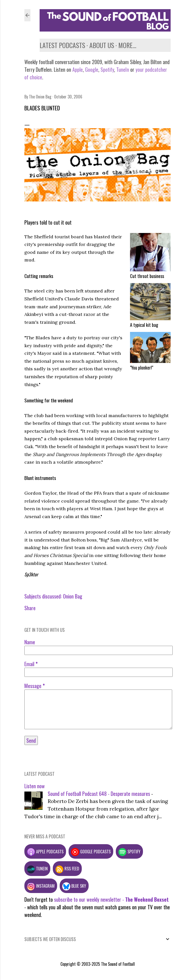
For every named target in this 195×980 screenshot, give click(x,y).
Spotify (107, 69)
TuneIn (123, 69)
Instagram (41, 886)
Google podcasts (91, 851)
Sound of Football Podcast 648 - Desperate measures (99, 794)
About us (102, 45)
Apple (78, 69)
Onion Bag (73, 596)
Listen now (35, 786)
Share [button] (30, 608)
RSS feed (67, 868)
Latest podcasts (62, 45)
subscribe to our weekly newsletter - (111, 899)
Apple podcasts (45, 851)
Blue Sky (74, 886)
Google (91, 69)
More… (127, 45)
